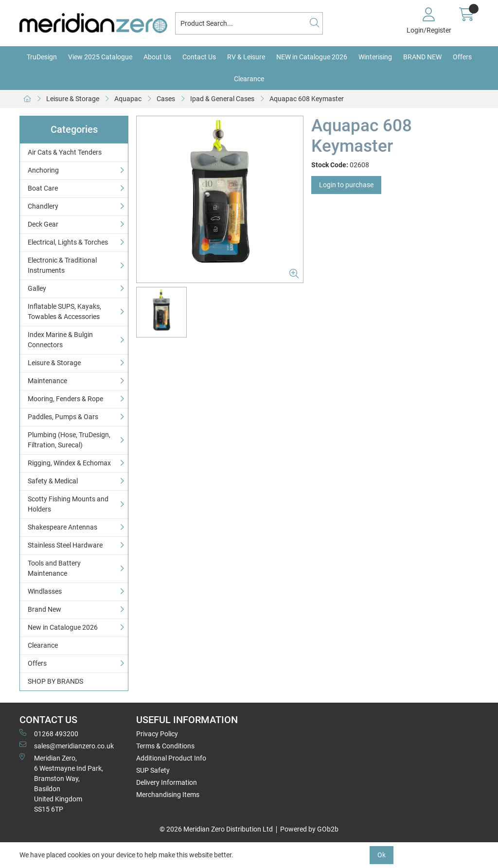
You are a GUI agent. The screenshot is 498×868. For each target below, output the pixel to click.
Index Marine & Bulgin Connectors (60, 340)
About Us (157, 57)
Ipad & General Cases (222, 99)
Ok (382, 855)
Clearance (249, 79)
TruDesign (42, 57)
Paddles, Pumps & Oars (63, 417)
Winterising (375, 57)
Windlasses (45, 591)
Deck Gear (43, 224)
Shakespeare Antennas (62, 527)
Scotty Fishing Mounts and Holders (68, 504)
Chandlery (43, 206)
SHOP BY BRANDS (55, 681)
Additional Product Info (171, 758)
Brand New (44, 609)
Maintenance (47, 381)
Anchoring (43, 170)
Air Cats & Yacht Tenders (65, 152)
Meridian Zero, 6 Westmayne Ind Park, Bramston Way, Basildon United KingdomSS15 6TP (61, 783)
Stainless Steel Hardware (65, 545)
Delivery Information (167, 782)
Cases (166, 99)
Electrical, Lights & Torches (68, 242)
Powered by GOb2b (309, 829)
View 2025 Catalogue (100, 57)
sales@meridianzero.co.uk (67, 745)
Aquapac (128, 99)
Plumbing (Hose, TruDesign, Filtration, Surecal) (69, 440)
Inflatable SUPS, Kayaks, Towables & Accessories (64, 311)
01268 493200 (49, 733)
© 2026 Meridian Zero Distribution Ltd (216, 829)
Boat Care (43, 188)
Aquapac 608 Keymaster (307, 99)
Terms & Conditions (165, 746)
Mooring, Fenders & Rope (65, 399)
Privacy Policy (157, 734)
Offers (462, 57)
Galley (37, 288)
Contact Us (199, 57)
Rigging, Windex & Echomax (69, 463)
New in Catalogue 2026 (63, 627)
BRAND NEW (422, 57)
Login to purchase (346, 185)
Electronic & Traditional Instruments (62, 265)
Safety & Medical (53, 481)
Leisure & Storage (73, 99)
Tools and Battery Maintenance (54, 568)
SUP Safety (153, 770)
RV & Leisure (246, 57)
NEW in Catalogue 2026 (312, 57)
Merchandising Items (168, 795)
